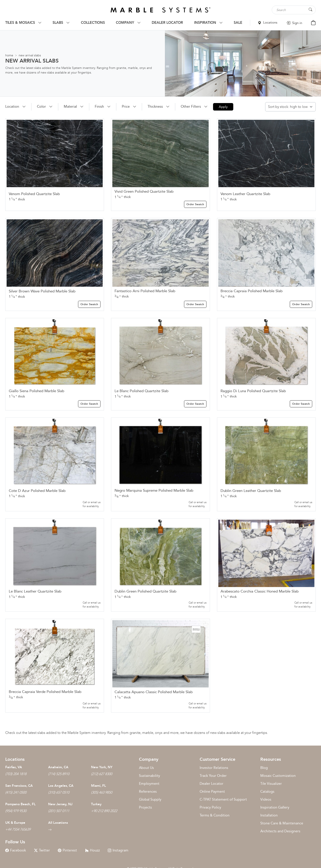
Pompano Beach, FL (20, 804)
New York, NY (102, 767)
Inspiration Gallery (275, 807)
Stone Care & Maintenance (282, 823)
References (148, 791)
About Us (146, 768)
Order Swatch (195, 204)
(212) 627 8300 (102, 774)
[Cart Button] (313, 22)
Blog (264, 768)
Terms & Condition (215, 815)
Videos (266, 799)
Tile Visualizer (271, 784)
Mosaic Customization (278, 776)
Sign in (294, 23)
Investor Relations (214, 768)
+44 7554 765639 (18, 829)
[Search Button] (310, 10)
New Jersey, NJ (60, 804)
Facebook (16, 850)
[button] (16, 107)
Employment (149, 784)
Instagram (118, 850)
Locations (268, 22)
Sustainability (150, 776)
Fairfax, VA (14, 767)
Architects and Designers (280, 831)
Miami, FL (98, 786)
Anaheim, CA (58, 767)
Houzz (92, 850)
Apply (223, 107)
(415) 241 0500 (16, 792)
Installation (269, 815)
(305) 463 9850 (102, 792)
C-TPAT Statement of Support (223, 799)
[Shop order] (290, 107)
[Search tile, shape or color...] (294, 10)
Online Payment (212, 791)
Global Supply (150, 799)
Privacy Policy (210, 807)
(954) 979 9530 (16, 811)
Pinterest (67, 850)
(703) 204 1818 (16, 774)
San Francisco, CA (19, 786)
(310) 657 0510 (59, 792)
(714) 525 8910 (59, 774)
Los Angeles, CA (61, 786)
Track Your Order (213, 776)
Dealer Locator (212, 784)
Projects (145, 807)
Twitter (42, 850)
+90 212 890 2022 (104, 811)
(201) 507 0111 (59, 811)
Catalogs (267, 791)
